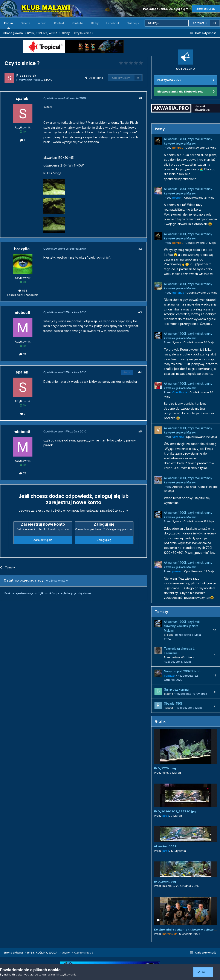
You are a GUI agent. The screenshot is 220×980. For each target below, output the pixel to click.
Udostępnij (94, 78)
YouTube (78, 23)
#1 (140, 98)
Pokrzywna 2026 (169, 80)
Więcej (133, 23)
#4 (140, 372)
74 (23, 354)
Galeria (25, 23)
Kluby (95, 23)
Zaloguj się (104, 540)
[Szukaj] (167, 23)
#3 (140, 312)
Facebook (113, 23)
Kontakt (59, 23)
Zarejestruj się (206, 9)
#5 (140, 431)
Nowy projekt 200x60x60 (182, 671)
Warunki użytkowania (62, 974)
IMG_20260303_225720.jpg (175, 811)
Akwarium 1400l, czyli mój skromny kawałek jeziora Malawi (182, 626)
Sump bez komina (176, 690)
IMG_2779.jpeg (165, 768)
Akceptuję (206, 972)
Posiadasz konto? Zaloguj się (166, 9)
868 (23, 290)
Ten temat (198, 23)
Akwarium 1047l (166, 846)
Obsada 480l (173, 704)
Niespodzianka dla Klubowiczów (180, 91)
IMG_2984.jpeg (165, 881)
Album (42, 23)
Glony (48, 80)
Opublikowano (201, 148)
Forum (8, 25)
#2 (140, 248)
